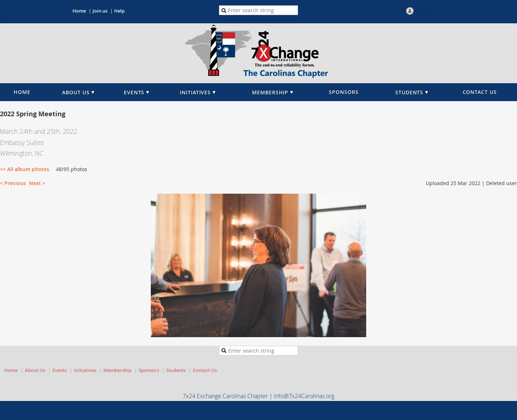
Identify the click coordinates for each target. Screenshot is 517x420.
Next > (37, 183)
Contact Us (205, 370)
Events (60, 370)
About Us (35, 370)
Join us (100, 11)
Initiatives (85, 370)
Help (119, 11)
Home (79, 11)
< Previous (13, 183)
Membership (117, 370)
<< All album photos (25, 169)
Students (176, 370)
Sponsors (149, 370)
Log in (424, 11)
